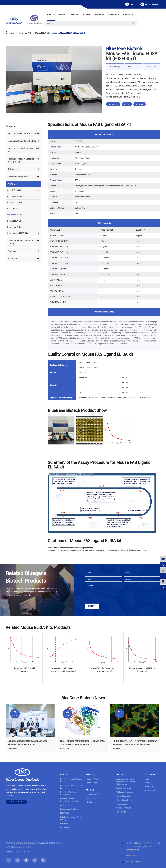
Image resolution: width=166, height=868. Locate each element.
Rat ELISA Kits (13, 209)
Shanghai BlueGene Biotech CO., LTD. (31, 843)
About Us (87, 15)
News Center (91, 798)
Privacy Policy (23, 852)
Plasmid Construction (125, 800)
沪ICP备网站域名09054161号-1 (18, 847)
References (149, 783)
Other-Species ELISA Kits (17, 233)
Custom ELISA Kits (124, 788)
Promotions (13, 258)
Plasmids (12, 251)
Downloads (149, 787)
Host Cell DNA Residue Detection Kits (23, 150)
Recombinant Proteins (18, 177)
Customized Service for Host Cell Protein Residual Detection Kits (126, 782)
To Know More (16, 802)
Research (63, 15)
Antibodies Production (125, 792)
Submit (92, 606)
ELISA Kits (29, 33)
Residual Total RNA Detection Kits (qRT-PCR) (21, 160)
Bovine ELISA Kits (14, 221)
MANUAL (140, 104)
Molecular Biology (123, 808)
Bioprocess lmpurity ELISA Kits (22, 141)
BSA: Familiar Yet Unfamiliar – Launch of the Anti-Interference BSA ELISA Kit (83, 743)
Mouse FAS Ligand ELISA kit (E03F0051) (68, 33)
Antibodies (13, 169)
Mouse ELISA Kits (42, 33)
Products (51, 15)
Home (11, 33)
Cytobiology (121, 812)
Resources (99, 15)
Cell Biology (115, 67)
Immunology (133, 67)
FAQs (147, 779)
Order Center (114, 15)
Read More (12, 749)
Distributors (91, 802)
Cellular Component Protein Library (20, 242)
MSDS (127, 104)
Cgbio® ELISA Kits (15, 190)
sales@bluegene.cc (153, 4)
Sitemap (9, 852)
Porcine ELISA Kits (15, 227)
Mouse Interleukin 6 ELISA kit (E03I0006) (142, 670)
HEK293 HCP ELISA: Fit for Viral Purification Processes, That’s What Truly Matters (135, 743)
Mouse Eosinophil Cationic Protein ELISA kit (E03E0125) (63, 670)
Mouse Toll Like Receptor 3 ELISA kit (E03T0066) (103, 670)
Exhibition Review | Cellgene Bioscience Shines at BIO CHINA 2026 (27, 743)
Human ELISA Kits (15, 202)
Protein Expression (124, 796)
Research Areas (92, 779)
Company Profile (93, 794)
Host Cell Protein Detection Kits (22, 133)
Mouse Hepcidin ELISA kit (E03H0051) (24, 670)
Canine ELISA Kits (15, 196)
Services (75, 15)
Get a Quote (113, 104)
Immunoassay (122, 804)
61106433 (134, 4)
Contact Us (128, 15)
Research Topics (93, 783)
